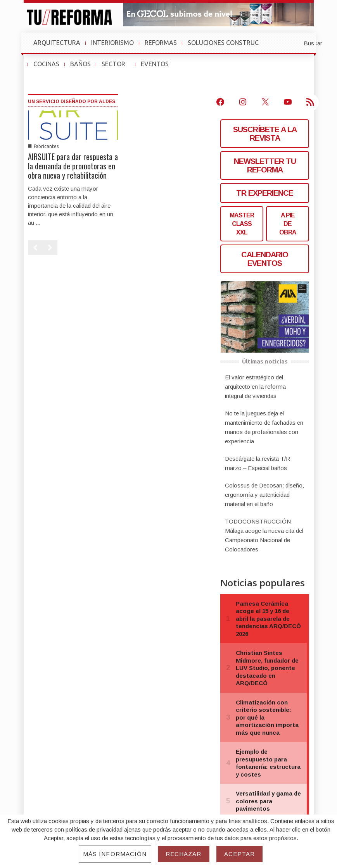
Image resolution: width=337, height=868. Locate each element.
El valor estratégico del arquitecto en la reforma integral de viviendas (255, 387)
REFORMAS (161, 43)
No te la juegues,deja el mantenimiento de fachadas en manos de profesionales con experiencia (264, 427)
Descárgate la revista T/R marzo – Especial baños (258, 463)
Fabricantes (46, 146)
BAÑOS (80, 64)
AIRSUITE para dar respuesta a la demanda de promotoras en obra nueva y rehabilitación (73, 166)
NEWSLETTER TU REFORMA (265, 165)
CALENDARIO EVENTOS (265, 259)
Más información (115, 854)
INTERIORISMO (112, 43)
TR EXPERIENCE (265, 193)
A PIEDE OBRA (288, 224)
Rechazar (184, 854)
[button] (294, 43)
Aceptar (240, 854)
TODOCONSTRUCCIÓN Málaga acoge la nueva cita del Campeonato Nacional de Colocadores (264, 535)
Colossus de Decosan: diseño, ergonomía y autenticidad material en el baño (264, 495)
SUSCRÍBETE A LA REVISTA (265, 134)
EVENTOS (158, 68)
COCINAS (46, 64)
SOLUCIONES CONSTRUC (223, 43)
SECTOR (117, 68)
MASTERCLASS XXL (242, 224)
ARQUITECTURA (57, 43)
